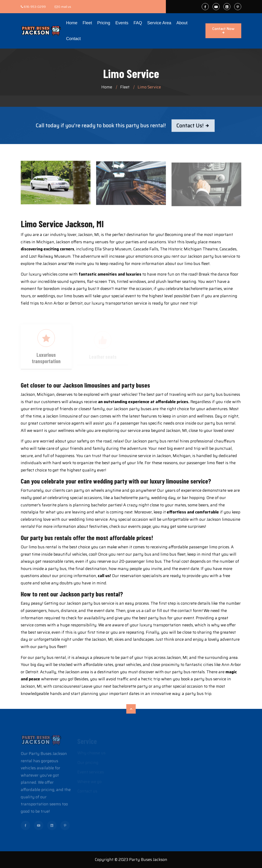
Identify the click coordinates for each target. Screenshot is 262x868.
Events (122, 23)
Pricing (104, 23)
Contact (74, 39)
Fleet (87, 23)
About (182, 23)
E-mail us (65, 7)
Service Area (159, 23)
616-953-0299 (35, 7)
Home (72, 23)
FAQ (138, 23)
